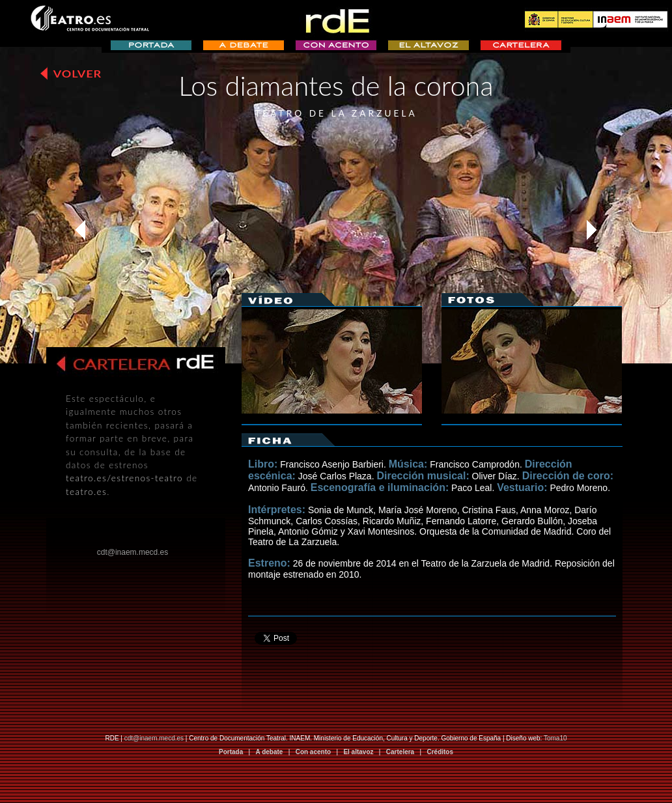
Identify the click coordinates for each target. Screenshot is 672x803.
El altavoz (358, 752)
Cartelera (400, 752)
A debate (270, 752)
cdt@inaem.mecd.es (154, 738)
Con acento (313, 752)
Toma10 (555, 738)
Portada (231, 752)
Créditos (440, 752)
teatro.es (86, 492)
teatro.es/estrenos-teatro (124, 478)
